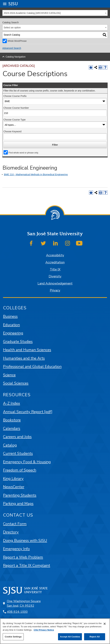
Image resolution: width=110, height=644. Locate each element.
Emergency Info (16, 549)
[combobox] (55, 13)
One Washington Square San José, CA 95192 (24, 603)
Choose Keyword (12, 131)
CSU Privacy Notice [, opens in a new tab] (44, 630)
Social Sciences (16, 383)
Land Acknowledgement (55, 284)
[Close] (105, 624)
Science (9, 375)
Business (10, 316)
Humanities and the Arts (24, 358)
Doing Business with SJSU (25, 540)
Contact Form (15, 524)
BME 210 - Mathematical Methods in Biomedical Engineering (36, 175)
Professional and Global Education (32, 366)
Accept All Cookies (70, 637)
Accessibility (55, 255)
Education (11, 325)
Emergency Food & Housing (27, 462)
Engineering (13, 333)
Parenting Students (20, 495)
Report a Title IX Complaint (27, 565)
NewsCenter (14, 487)
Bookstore (12, 420)
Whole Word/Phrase (17, 41)
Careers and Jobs (17, 437)
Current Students (18, 453)
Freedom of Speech (20, 470)
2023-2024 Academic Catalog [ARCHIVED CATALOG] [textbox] (32, 13)
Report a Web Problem (23, 557)
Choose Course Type (14, 120)
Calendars (12, 428)
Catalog (10, 445)
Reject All (95, 637)
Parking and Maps (18, 504)
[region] (55, 631)
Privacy (55, 290)
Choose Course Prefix (15, 96)
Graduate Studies (18, 341)
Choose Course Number (16, 108)
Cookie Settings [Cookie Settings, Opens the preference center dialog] (13, 637)
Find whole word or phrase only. (24, 153)
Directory (11, 532)
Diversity (55, 276)
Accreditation (55, 262)
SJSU (13, 4)
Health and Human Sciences (27, 350)
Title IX (55, 270)
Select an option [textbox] (12, 28)
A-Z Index (12, 403)
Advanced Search (12, 48)
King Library (13, 479)
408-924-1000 (17, 612)
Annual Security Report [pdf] (28, 412)
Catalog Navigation (16, 57)
